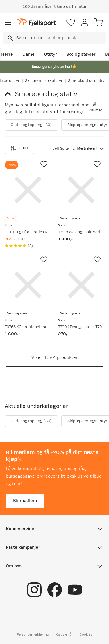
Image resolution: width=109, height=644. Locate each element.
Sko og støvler (81, 54)
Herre (7, 54)
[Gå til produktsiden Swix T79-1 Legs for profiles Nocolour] (28, 190)
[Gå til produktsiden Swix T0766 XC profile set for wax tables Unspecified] (28, 285)
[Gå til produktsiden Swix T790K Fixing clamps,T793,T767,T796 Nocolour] (81, 285)
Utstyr (50, 54)
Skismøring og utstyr (44, 81)
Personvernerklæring (33, 634)
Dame (28, 54)
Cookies (86, 634)
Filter (19, 148)
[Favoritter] (71, 22)
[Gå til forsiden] (36, 23)
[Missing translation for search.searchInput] (10, 38)
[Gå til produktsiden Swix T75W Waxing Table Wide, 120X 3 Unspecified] (81, 190)
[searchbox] (60, 38)
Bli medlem (25, 501)
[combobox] (54, 38)
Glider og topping (31, 125)
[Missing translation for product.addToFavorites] (44, 164)
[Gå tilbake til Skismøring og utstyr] (10, 94)
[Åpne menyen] (8, 22)
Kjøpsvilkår (64, 634)
